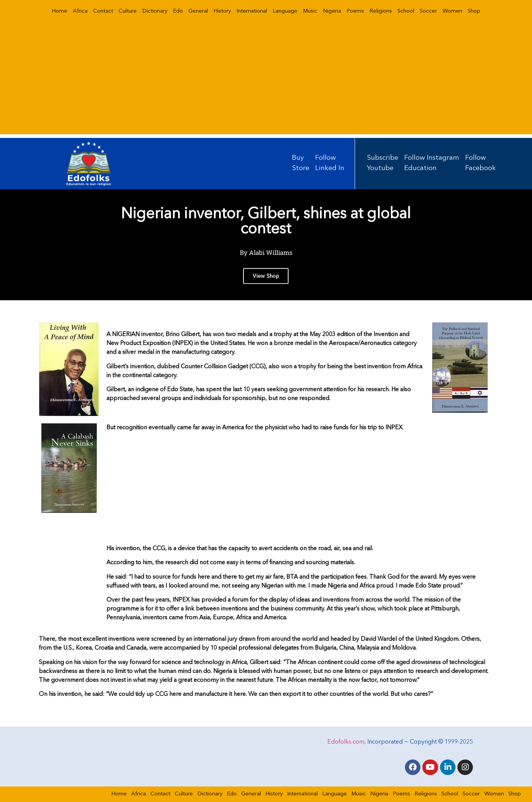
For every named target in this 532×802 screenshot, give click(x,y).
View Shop (266, 283)
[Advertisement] (266, 82)
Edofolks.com (346, 742)
